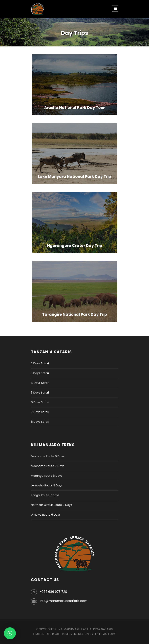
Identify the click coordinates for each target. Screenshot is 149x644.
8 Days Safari (40, 422)
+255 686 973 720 (53, 592)
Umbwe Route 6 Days (46, 515)
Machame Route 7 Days (48, 466)
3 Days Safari (40, 373)
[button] (10, 633)
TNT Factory (105, 634)
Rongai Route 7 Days (45, 495)
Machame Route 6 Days (48, 456)
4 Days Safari (40, 383)
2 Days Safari (40, 363)
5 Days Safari (40, 393)
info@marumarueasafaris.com (63, 601)
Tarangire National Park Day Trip (75, 314)
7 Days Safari (40, 412)
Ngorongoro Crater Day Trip (75, 246)
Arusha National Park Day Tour (74, 108)
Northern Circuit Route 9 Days (51, 505)
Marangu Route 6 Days (47, 476)
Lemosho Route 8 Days (47, 485)
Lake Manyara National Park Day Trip (74, 177)
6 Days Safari (40, 402)
